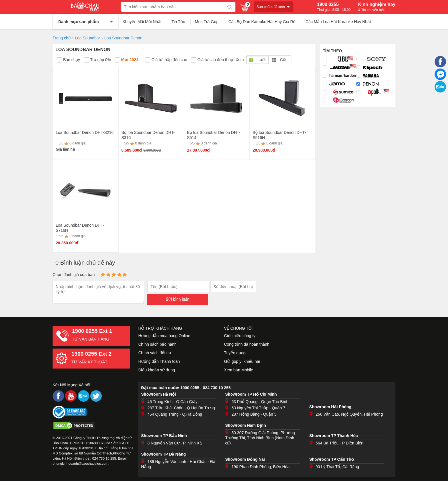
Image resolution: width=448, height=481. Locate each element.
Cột (279, 60)
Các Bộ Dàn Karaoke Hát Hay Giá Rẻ (262, 22)
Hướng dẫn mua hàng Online (164, 336)
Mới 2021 (127, 60)
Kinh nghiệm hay (377, 7)
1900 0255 (334, 7)
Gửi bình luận (178, 299)
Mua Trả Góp (207, 22)
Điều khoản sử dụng (157, 370)
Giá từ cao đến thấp (212, 60)
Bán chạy (68, 60)
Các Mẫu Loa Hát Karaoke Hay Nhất (338, 22)
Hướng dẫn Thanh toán (159, 361)
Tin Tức (178, 22)
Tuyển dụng (235, 353)
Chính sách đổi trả (155, 353)
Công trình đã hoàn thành (247, 344)
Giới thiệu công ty (240, 336)
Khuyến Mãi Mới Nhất (142, 22)
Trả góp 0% (97, 60)
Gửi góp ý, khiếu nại (242, 361)
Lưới (257, 60)
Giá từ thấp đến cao (166, 60)
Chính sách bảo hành (157, 344)
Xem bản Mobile (239, 370)
